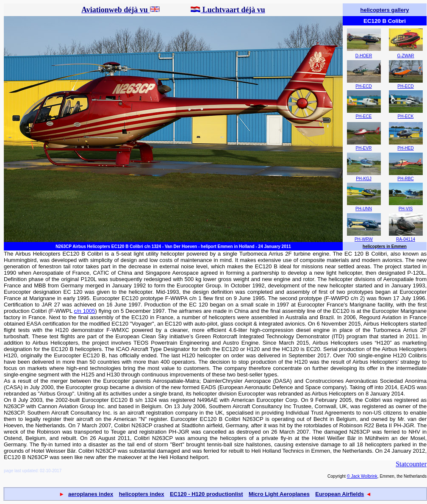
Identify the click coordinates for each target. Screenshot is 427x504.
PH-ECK (406, 116)
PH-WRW (364, 239)
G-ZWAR (405, 56)
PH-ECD (363, 86)
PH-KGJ (364, 179)
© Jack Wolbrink (362, 476)
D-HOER (364, 56)
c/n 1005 (85, 311)
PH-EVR (364, 148)
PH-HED (405, 148)
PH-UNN (364, 209)
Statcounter (411, 464)
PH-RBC (405, 179)
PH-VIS (406, 209)
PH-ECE (364, 116)
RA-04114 (406, 239)
